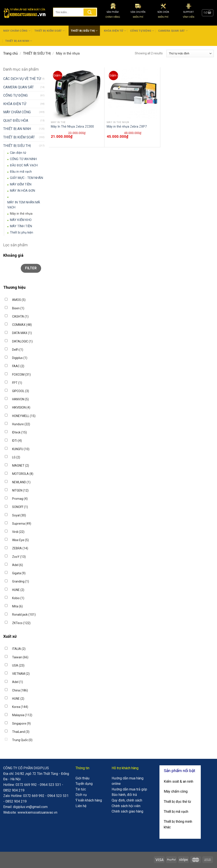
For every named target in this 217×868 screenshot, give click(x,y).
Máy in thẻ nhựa (21, 214)
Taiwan (20, 657)
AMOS (19, 300)
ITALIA (19, 649)
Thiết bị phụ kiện (22, 233)
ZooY (19, 557)
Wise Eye (20, 540)
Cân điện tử (18, 153)
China (20, 690)
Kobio (18, 598)
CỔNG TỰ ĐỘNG (142, 31)
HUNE (18, 590)
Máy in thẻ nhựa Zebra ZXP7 (127, 127)
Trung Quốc (22, 740)
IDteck (19, 432)
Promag (20, 499)
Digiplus (20, 358)
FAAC (18, 366)
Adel (18, 565)
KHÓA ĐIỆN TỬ (115, 31)
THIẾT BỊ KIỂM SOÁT (50, 31)
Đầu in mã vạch (21, 172)
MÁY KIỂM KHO (21, 220)
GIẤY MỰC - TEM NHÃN (27, 178)
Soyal (19, 515)
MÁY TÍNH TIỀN (21, 226)
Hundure (21, 424)
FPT (17, 383)
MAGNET (21, 466)
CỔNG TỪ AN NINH (23, 159)
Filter (31, 268)
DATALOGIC (22, 341)
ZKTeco (21, 623)
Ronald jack (24, 615)
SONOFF (20, 507)
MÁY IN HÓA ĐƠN (23, 191)
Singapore (21, 724)
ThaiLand (21, 732)
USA (18, 665)
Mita (17, 606)
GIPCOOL (21, 391)
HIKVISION (21, 407)
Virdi (18, 532)
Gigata (19, 573)
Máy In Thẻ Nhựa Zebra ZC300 (72, 127)
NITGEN (20, 490)
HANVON (20, 399)
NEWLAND (21, 482)
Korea (20, 707)
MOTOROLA (23, 474)
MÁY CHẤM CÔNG (17, 31)
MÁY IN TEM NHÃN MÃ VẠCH (24, 205)
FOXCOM (21, 375)
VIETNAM (21, 674)
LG (16, 457)
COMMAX (22, 325)
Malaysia (22, 715)
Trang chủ (10, 53)
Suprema (22, 524)
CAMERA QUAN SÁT (173, 31)
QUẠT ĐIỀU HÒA (16, 121)
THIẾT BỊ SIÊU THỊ (84, 31)
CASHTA (20, 316)
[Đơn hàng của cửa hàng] (190, 54)
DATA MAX (22, 333)
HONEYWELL (24, 416)
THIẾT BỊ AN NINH (19, 41)
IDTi (17, 441)
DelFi (18, 350)
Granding (21, 581)
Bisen (18, 308)
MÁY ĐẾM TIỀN (21, 184)
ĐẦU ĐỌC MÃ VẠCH (24, 165)
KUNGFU (21, 449)
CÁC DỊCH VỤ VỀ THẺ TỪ (22, 79)
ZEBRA (20, 548)
